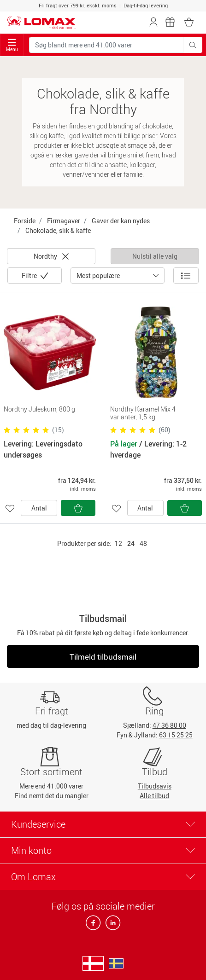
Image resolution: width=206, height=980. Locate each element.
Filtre (30, 275)
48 (143, 543)
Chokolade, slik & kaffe (58, 230)
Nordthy (51, 256)
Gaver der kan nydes (121, 221)
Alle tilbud (154, 796)
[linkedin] (111, 925)
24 (131, 543)
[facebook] (94, 925)
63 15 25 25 (176, 735)
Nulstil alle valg (155, 256)
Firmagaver (64, 221)
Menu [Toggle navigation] (12, 45)
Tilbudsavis (155, 786)
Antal (39, 508)
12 (118, 543)
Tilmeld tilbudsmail (103, 657)
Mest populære (98, 275)
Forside (25, 221)
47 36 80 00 (169, 725)
